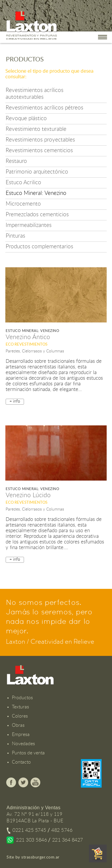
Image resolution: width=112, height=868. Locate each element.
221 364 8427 (68, 840)
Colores (20, 716)
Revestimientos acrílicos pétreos (44, 108)
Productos (22, 698)
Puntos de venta (28, 753)
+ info (15, 401)
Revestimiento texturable (36, 129)
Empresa (21, 735)
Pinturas (15, 236)
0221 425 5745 (29, 830)
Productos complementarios (39, 247)
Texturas (20, 707)
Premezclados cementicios (37, 215)
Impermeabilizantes (29, 225)
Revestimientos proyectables (40, 140)
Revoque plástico (26, 119)
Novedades (23, 744)
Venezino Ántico (28, 337)
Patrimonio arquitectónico (37, 172)
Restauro (16, 161)
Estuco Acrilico (23, 183)
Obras (18, 725)
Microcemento (23, 204)
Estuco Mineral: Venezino (36, 193)
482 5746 (62, 830)
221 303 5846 (31, 840)
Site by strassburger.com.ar (33, 857)
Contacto (21, 762)
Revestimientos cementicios (39, 151)
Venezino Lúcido (28, 495)
